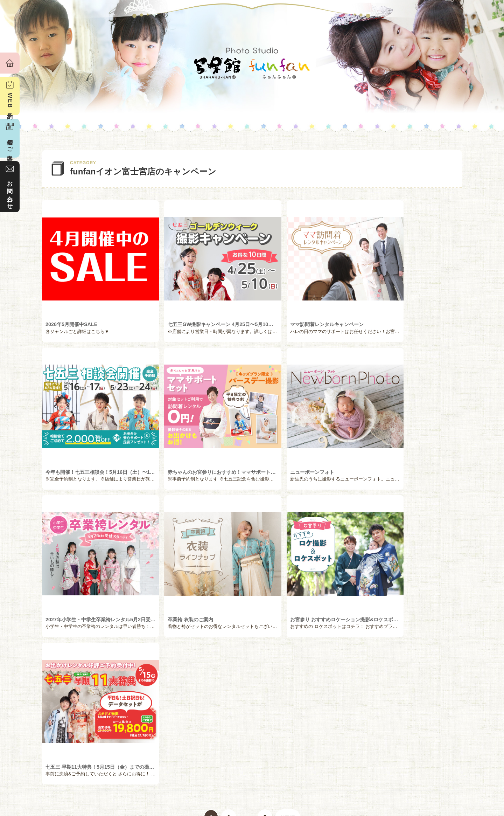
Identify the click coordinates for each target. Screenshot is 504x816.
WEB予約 (10, 101)
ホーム (10, 63)
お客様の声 (140, 776)
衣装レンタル (289, 776)
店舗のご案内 (439, 776)
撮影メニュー (215, 776)
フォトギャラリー (364, 776)
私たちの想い (66, 776)
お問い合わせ (10, 192)
